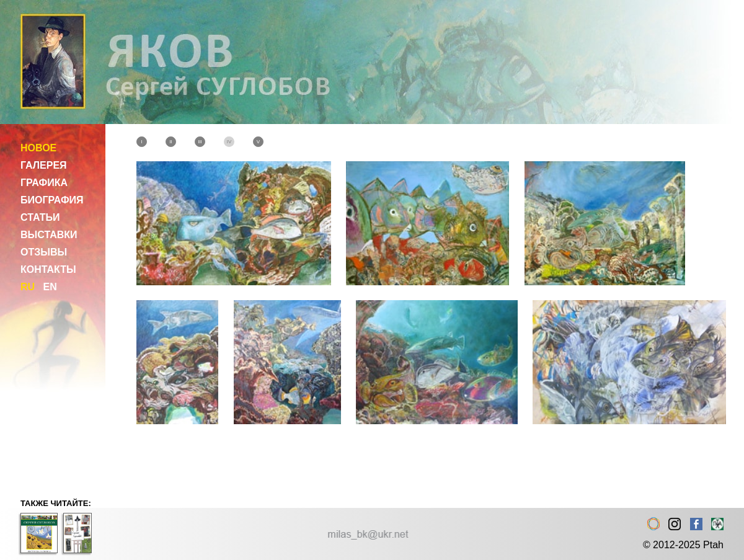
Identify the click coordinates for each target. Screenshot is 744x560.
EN (50, 287)
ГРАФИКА (44, 183)
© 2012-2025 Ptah (683, 545)
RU (28, 287)
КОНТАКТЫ (48, 269)
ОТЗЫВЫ (44, 252)
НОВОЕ (38, 148)
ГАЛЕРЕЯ (44, 165)
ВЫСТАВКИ (49, 235)
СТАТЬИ (40, 217)
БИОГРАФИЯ (52, 200)
